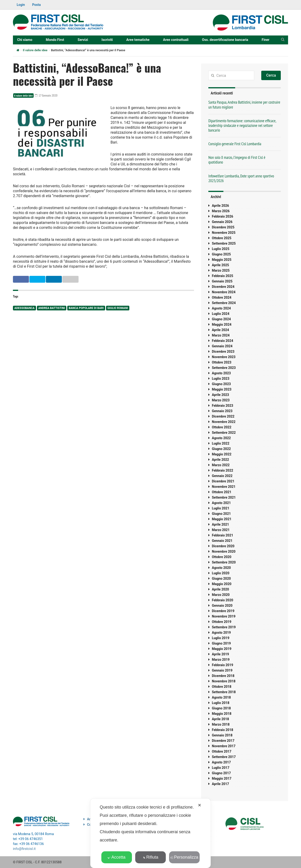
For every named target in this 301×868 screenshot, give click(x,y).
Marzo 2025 (221, 270)
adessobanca (24, 308)
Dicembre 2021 (223, 481)
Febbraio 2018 (222, 730)
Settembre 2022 (224, 433)
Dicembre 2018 (223, 676)
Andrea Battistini (52, 308)
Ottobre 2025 (222, 238)
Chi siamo (25, 40)
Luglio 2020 (221, 573)
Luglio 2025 (221, 249)
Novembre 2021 (224, 487)
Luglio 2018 (221, 703)
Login (21, 5)
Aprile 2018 (220, 719)
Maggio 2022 (222, 454)
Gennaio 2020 (222, 606)
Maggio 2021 (222, 519)
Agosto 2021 (221, 503)
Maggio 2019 (222, 649)
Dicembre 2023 (223, 352)
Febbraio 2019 (222, 665)
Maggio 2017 (222, 778)
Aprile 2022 (220, 460)
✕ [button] (200, 805)
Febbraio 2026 (222, 216)
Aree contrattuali (176, 40)
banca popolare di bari (86, 308)
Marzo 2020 (221, 595)
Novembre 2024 (224, 292)
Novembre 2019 (224, 616)
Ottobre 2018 (222, 687)
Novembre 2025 (224, 233)
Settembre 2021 (224, 497)
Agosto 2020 (221, 568)
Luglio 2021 (221, 508)
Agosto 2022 (221, 438)
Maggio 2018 (222, 714)
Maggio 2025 (222, 260)
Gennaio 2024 (222, 346)
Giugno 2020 (221, 579)
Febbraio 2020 (222, 600)
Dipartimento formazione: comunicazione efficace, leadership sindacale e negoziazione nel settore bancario (242, 125)
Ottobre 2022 (222, 427)
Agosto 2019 (221, 633)
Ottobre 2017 (222, 751)
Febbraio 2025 (222, 276)
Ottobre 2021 (222, 492)
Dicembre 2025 (223, 227)
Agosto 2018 (221, 697)
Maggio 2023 (222, 389)
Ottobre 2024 (222, 297)
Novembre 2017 (224, 746)
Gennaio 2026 (222, 222)
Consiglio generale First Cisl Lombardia (235, 144)
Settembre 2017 (224, 757)
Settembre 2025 (224, 243)
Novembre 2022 (224, 422)
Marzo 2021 (221, 530)
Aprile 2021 (220, 524)
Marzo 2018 (221, 724)
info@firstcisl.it (24, 849)
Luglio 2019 (221, 638)
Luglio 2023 (221, 379)
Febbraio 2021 (222, 535)
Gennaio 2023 (222, 411)
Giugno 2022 (221, 449)
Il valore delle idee (35, 50)
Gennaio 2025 (222, 281)
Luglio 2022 (221, 443)
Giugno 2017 (221, 773)
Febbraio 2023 (222, 406)
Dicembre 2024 (223, 287)
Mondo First (55, 40)
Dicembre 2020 (223, 546)
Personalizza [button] (184, 857)
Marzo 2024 (221, 335)
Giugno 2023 (221, 384)
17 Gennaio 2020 (47, 95)
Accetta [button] (117, 857)
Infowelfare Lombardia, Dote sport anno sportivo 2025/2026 (241, 178)
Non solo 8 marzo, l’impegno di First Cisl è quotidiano (237, 160)
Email (95, 279)
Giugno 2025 (221, 254)
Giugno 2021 (221, 514)
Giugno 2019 (221, 643)
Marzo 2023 (221, 400)
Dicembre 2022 (223, 416)
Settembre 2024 (224, 303)
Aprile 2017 (220, 784)
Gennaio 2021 (222, 541)
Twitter (48, 279)
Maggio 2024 (222, 325)
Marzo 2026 (221, 211)
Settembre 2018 (224, 692)
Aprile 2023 (220, 395)
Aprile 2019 (220, 654)
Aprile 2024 (220, 330)
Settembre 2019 (224, 627)
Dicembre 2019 (223, 611)
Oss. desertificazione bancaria (225, 40)
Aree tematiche (138, 40)
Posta (36, 5)
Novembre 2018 (224, 681)
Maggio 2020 (222, 584)
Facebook (24, 279)
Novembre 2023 (224, 357)
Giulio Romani (118, 308)
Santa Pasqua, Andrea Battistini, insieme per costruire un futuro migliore (244, 105)
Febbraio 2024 (222, 341)
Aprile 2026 (220, 206)
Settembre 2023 (224, 368)
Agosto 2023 (221, 373)
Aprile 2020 (220, 589)
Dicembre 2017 (223, 741)
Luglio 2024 (221, 314)
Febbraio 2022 (222, 470)
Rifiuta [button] (150, 857)
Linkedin (72, 279)
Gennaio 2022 (222, 476)
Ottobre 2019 (222, 622)
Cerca (271, 75)
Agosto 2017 (221, 762)
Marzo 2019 (221, 660)
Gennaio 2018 (222, 735)
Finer (266, 40)
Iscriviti (107, 40)
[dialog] (150, 833)
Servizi (83, 40)
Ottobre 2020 (222, 557)
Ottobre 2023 (222, 362)
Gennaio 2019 (222, 670)
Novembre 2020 (224, 551)
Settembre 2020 (224, 562)
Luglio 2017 (221, 768)
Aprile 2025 (220, 265)
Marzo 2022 (221, 465)
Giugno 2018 (221, 708)
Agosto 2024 (221, 308)
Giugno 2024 (221, 319)
